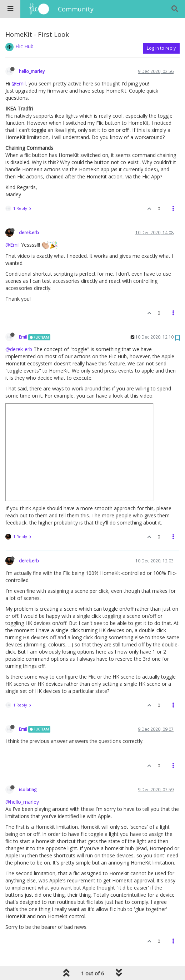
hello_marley (32, 71)
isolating (28, 789)
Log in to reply (161, 48)
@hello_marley (22, 802)
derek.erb (29, 232)
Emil (23, 337)
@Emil (19, 83)
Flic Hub (24, 46)
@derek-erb (19, 349)
